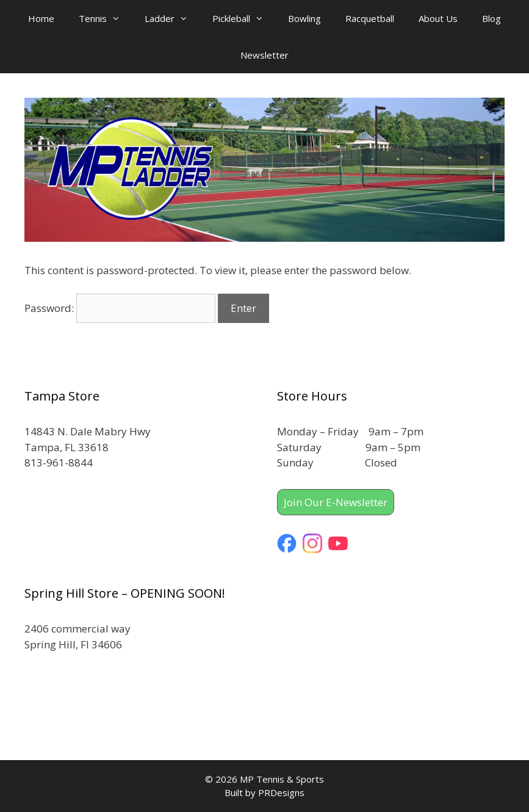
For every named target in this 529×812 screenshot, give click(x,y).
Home (41, 18)
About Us (438, 18)
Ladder (172, 18)
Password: (120, 308)
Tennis (106, 18)
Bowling (304, 18)
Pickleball (244, 18)
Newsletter (264, 55)
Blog (491, 18)
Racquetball (370, 18)
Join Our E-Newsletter (336, 502)
